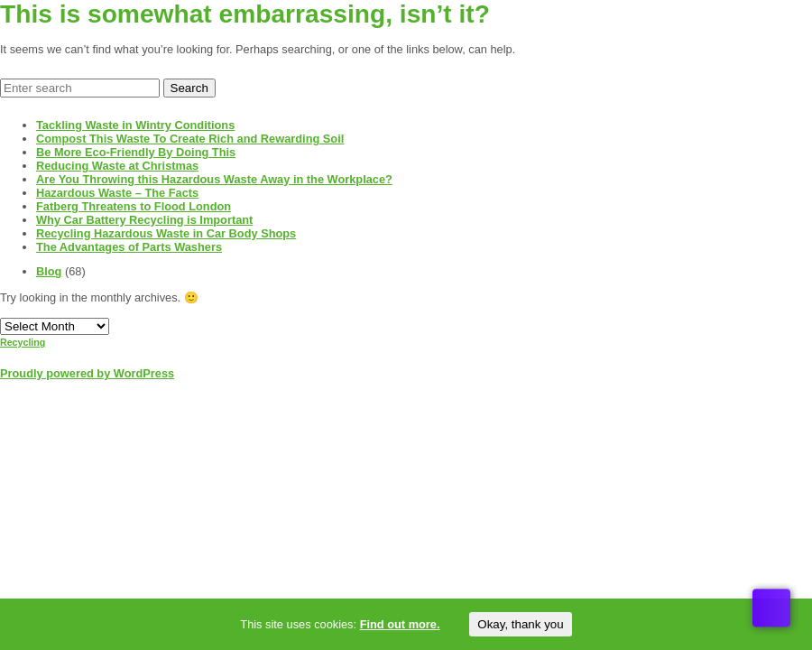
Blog (49, 271)
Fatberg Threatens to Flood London (134, 206)
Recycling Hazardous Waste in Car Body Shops (166, 233)
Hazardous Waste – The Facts (117, 193)
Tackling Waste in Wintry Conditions (135, 125)
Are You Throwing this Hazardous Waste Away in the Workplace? (214, 179)
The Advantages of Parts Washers (129, 247)
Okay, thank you (520, 624)
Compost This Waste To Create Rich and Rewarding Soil (190, 139)
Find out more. (400, 624)
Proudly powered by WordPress (87, 373)
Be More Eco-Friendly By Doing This (136, 152)
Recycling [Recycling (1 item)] (23, 342)
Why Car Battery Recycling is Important (144, 220)
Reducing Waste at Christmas (117, 166)
